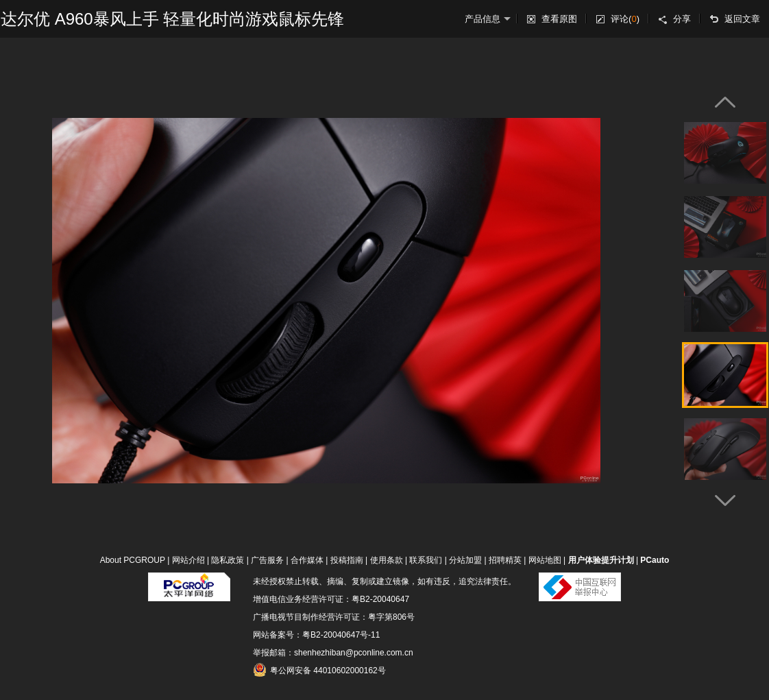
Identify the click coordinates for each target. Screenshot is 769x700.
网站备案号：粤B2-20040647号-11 (316, 635)
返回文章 (742, 19)
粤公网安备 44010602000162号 (319, 670)
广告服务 (267, 560)
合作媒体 (307, 560)
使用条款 (387, 560)
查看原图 (559, 19)
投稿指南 (347, 560)
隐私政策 (228, 560)
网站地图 (545, 560)
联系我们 (426, 560)
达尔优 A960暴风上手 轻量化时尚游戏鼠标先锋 (172, 19)
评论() (625, 19)
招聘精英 (505, 560)
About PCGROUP (133, 560)
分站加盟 (465, 560)
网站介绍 (188, 560)
